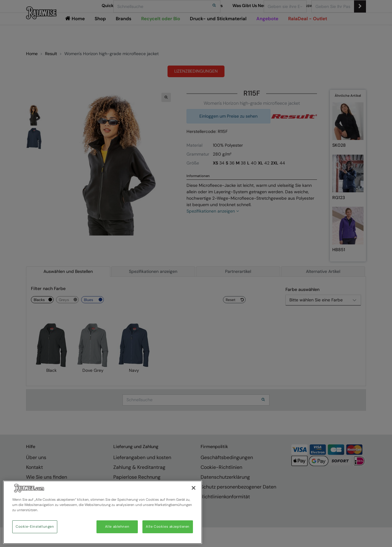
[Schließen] (194, 488)
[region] (103, 512)
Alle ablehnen (117, 527)
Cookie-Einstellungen (35, 527)
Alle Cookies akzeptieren (168, 527)
